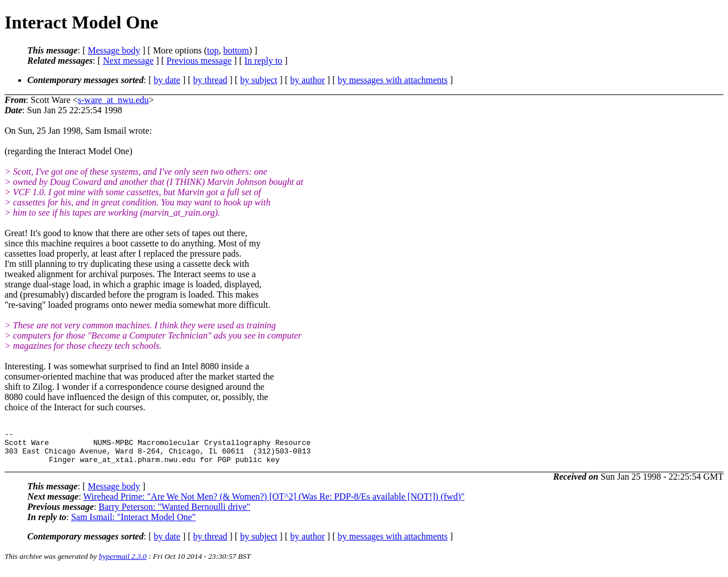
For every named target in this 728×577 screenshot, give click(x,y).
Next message (128, 61)
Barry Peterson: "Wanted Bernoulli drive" (174, 514)
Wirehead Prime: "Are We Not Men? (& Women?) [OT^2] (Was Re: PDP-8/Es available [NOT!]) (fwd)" (274, 503)
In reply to (264, 61)
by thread (210, 80)
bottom (236, 50)
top (213, 50)
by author (307, 80)
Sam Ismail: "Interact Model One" (133, 524)
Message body (114, 50)
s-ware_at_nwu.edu (113, 100)
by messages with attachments (393, 80)
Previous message (199, 61)
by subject (258, 80)
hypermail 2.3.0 (123, 563)
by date (167, 80)
